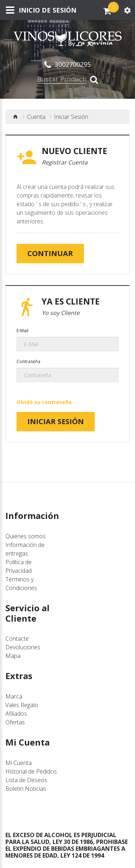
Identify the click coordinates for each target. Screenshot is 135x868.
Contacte (17, 639)
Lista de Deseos (26, 780)
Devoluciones (23, 647)
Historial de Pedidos (31, 771)
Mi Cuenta (19, 763)
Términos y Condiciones (21, 584)
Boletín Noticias (26, 789)
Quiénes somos (26, 536)
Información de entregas (25, 549)
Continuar (50, 253)
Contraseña (28, 361)
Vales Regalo (22, 705)
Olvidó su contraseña (44, 402)
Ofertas (15, 722)
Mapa (13, 656)
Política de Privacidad (19, 566)
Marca (14, 696)
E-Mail (22, 331)
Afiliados (16, 714)
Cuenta (36, 117)
